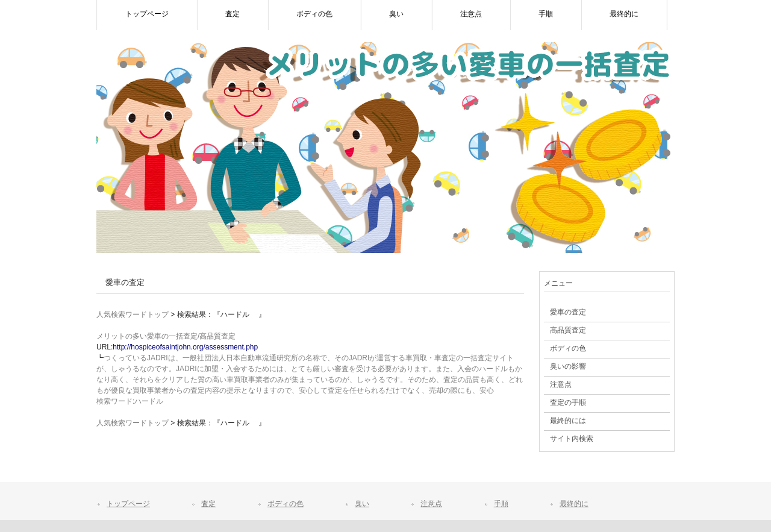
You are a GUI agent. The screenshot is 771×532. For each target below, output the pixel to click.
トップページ (128, 504)
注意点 (431, 504)
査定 (208, 504)
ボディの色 (286, 504)
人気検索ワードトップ (133, 315)
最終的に (574, 504)
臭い (362, 504)
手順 (501, 504)
